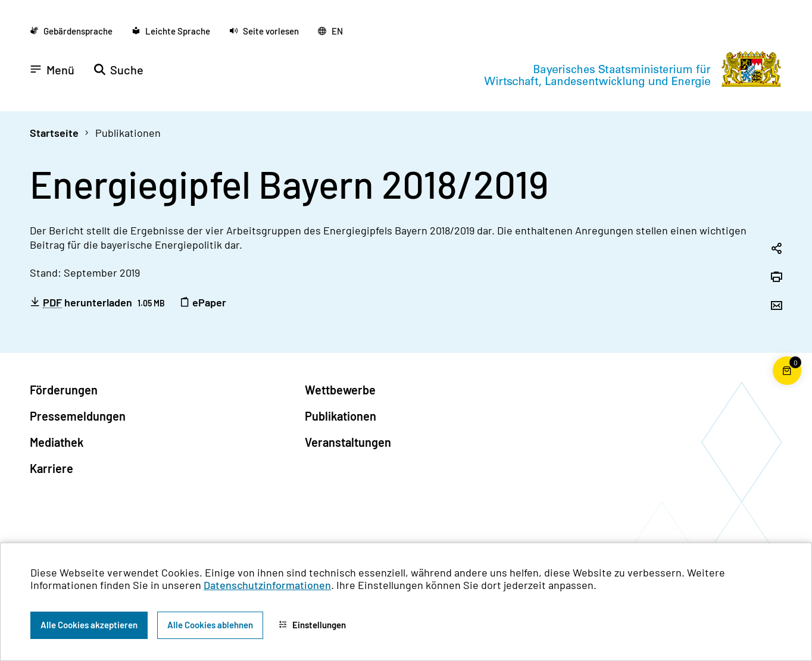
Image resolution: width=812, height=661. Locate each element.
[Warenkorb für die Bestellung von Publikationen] (787, 385)
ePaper (203, 302)
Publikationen (128, 133)
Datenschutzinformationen (267, 585)
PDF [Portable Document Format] (52, 303)
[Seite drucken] (776, 278)
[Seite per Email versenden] (776, 306)
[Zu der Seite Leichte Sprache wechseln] (171, 31)
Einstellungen (312, 625)
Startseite (54, 133)
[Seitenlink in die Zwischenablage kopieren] (776, 249)
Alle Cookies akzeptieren (89, 625)
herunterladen (97, 302)
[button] (264, 31)
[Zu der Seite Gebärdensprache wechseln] (71, 31)
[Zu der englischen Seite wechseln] (330, 31)
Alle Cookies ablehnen (210, 625)
